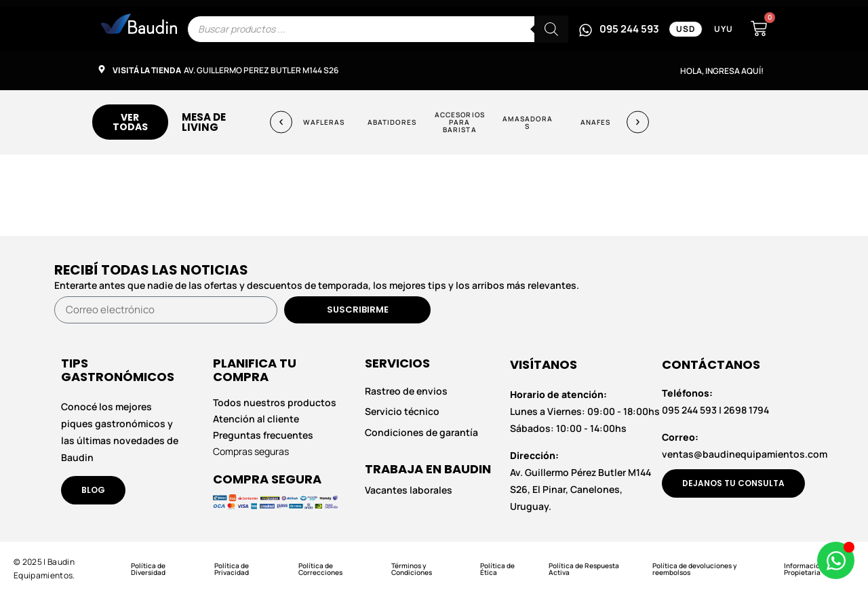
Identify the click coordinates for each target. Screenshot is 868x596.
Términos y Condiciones (412, 569)
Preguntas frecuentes (263, 435)
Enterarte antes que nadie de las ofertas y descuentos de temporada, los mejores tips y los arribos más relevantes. (317, 285)
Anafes (596, 122)
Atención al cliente (256, 419)
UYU (724, 29)
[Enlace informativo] (139, 24)
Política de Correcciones (320, 569)
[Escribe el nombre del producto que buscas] (378, 29)
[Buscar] (551, 29)
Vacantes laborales (409, 490)
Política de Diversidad (148, 569)
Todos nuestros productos (275, 402)
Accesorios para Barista (460, 122)
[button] (281, 122)
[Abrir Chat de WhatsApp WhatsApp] (836, 560)
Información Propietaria (804, 569)
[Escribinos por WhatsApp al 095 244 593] (619, 29)
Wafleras (324, 122)
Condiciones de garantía (421, 432)
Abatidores (392, 122)
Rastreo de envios (406, 391)
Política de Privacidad (232, 569)
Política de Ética (497, 569)
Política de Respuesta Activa (584, 569)
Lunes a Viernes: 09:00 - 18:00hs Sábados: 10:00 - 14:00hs (585, 411)
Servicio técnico (402, 411)
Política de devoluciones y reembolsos (694, 569)
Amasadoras (528, 122)
